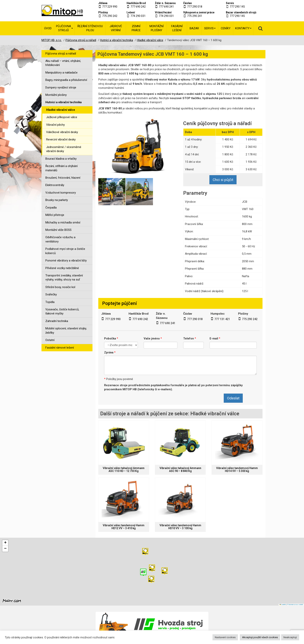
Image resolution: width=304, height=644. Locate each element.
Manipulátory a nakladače (61, 73)
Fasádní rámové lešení (60, 348)
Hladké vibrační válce (61, 110)
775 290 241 (195, 16)
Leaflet (283, 605)
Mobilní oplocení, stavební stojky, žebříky (66, 330)
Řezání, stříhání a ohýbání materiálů (61, 168)
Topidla (50, 302)
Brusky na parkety (57, 200)
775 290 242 (110, 16)
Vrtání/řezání (163, 12)
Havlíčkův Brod (136, 3)
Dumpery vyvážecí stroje (61, 87)
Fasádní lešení (177, 28)
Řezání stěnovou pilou (90, 28)
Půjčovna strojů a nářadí (61, 54)
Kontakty (243, 28)
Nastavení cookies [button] (225, 637)
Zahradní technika (57, 321)
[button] (165, 571)
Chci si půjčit (223, 180)
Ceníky (226, 28)
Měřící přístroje (55, 215)
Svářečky (51, 294)
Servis (230, 3)
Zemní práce (136, 28)
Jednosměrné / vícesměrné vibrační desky (64, 149)
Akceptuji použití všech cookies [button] (260, 637)
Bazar (194, 28)
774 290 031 (138, 16)
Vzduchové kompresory (61, 193)
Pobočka (111, 338)
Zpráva (110, 352)
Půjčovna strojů (64, 28)
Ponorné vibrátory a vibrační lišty (66, 261)
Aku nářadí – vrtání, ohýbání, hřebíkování (63, 63)
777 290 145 (237, 7)
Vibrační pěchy (55, 125)
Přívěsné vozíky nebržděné (62, 268)
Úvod (48, 28)
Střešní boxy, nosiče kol (60, 287)
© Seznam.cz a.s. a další (295, 605)
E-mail (215, 338)
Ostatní (50, 340)
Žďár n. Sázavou (165, 3)
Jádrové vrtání (116, 28)
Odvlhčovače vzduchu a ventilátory (60, 239)
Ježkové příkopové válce (62, 117)
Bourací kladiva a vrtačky (61, 159)
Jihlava (103, 3)
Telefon (190, 338)
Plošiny (103, 12)
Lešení (131, 12)
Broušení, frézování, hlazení (63, 178)
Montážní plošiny (157, 28)
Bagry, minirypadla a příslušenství (66, 80)
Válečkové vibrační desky (62, 132)
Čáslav (187, 3)
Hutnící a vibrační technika (63, 102)
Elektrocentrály (55, 185)
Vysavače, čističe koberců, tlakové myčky (62, 311)
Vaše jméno (153, 338)
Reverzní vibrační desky (61, 139)
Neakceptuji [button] (290, 637)
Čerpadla (51, 208)
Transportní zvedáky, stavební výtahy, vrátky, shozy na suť (64, 277)
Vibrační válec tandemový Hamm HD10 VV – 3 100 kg (180, 527)
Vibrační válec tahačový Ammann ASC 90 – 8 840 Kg (180, 470)
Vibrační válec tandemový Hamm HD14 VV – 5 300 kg (237, 470)
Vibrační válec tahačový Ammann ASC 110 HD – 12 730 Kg (124, 470)
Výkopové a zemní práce (199, 12)
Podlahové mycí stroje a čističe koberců (65, 251)
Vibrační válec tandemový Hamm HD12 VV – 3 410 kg (124, 527)
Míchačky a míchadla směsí (63, 222)
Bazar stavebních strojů (241, 12)
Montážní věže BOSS (58, 230)
